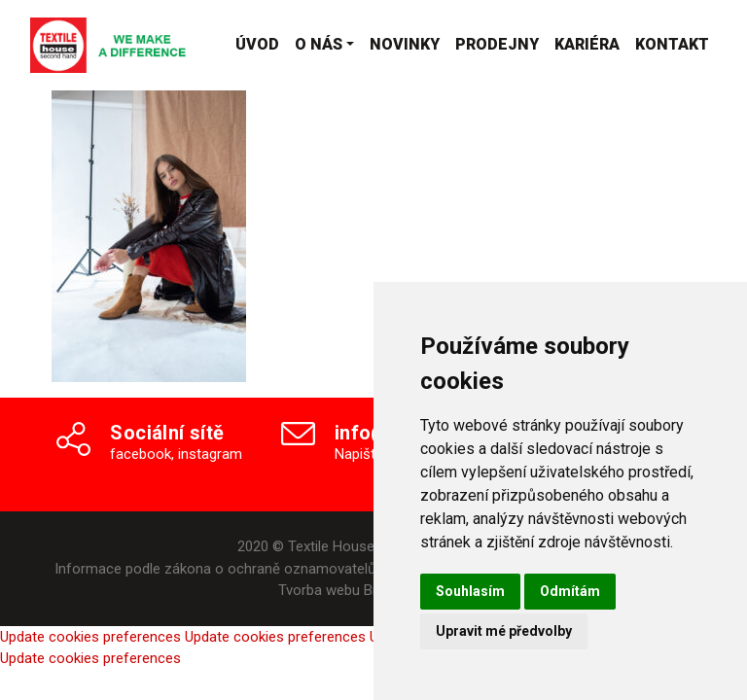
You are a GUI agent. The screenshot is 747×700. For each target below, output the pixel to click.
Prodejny (497, 44)
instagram (210, 454)
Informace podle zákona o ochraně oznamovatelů (215, 569)
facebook (141, 454)
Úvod (257, 44)
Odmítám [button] (570, 591)
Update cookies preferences (90, 637)
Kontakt (672, 44)
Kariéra (587, 44)
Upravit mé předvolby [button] (504, 631)
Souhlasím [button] (470, 591)
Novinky (405, 44)
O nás (319, 44)
